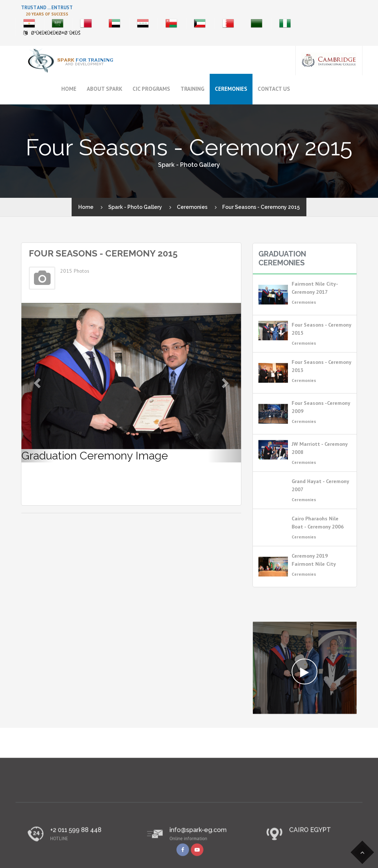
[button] (38, 383)
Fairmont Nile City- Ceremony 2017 (315, 301)
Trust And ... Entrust (47, 8)
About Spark (104, 89)
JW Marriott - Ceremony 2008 (319, 461)
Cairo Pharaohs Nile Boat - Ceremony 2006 (318, 536)
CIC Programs (151, 89)
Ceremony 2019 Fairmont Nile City (314, 573)
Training (193, 89)
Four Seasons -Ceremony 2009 (321, 420)
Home (69, 89)
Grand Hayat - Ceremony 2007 (320, 499)
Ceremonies (231, 89)
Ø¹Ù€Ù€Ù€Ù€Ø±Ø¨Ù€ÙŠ (56, 33)
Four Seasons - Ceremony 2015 (321, 342)
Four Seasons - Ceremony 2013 (321, 379)
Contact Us (274, 89)
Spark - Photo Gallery (135, 207)
